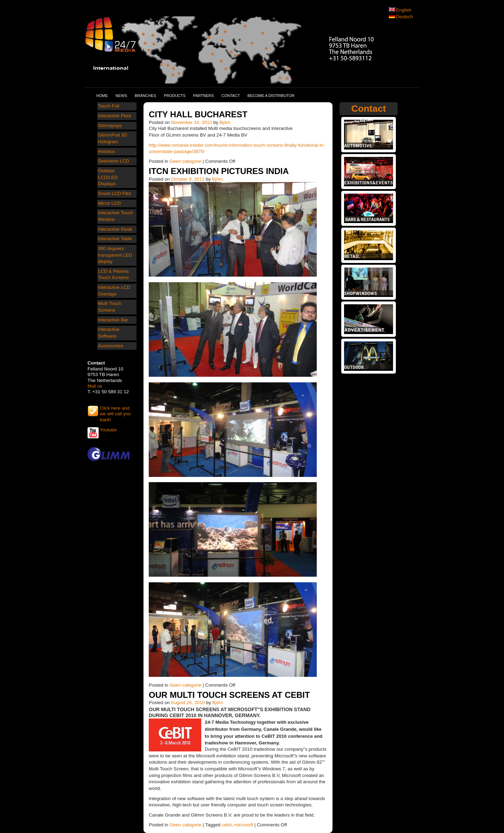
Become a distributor (271, 96)
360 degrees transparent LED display (115, 255)
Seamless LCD (114, 161)
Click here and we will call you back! (115, 411)
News (121, 96)
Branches (145, 96)
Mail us (95, 386)
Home (102, 96)
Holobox (107, 151)
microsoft (244, 825)
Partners (204, 96)
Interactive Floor (115, 116)
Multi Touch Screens (110, 307)
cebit (226, 825)
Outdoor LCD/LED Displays (108, 177)
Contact (231, 96)
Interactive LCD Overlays (114, 291)
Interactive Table (115, 239)
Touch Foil (109, 106)
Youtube (108, 430)
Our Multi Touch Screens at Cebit (229, 695)
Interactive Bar (113, 320)
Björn (225, 122)
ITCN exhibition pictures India (219, 171)
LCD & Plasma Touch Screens (113, 275)
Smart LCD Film (115, 193)
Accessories (111, 346)
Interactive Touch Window (116, 216)
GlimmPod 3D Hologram (113, 138)
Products (175, 96)
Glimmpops (110, 126)
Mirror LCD (109, 203)
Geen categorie (185, 161)
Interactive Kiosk (115, 229)
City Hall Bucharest (198, 114)
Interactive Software (109, 333)
